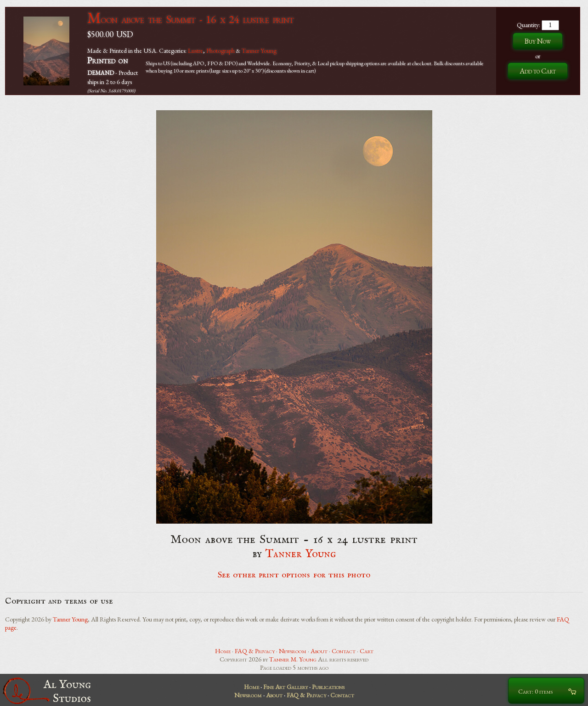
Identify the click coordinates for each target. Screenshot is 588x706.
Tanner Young (259, 51)
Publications (328, 687)
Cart (367, 651)
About (319, 651)
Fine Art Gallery (286, 687)
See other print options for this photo (294, 575)
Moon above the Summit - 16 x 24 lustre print (190, 19)
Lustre (195, 51)
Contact (344, 651)
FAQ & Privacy (255, 651)
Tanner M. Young (293, 659)
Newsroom (293, 651)
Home (223, 651)
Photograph (220, 51)
